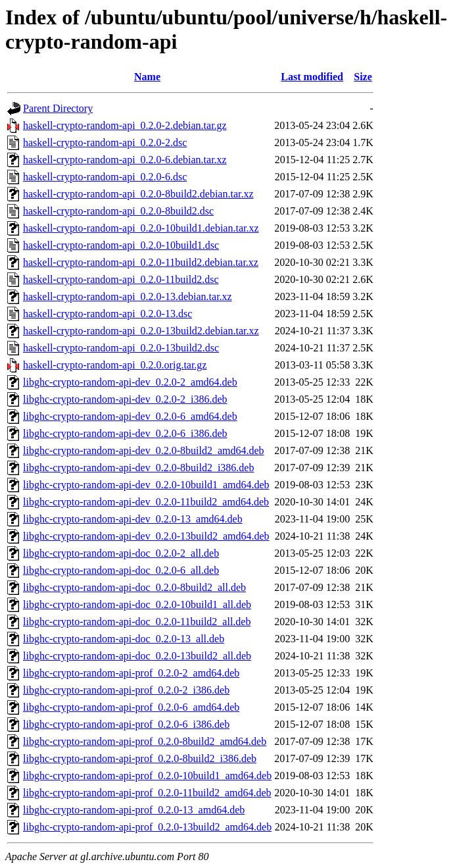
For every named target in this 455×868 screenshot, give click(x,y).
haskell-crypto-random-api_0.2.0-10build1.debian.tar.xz (141, 228)
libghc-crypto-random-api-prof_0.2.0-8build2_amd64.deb (145, 741)
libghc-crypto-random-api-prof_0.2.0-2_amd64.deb (131, 673)
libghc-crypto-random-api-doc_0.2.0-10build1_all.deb (137, 604)
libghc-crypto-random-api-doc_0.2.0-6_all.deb (121, 570)
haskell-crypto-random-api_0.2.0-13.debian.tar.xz (128, 296)
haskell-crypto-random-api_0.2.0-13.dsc (108, 314)
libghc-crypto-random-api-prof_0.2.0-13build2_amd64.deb (147, 827)
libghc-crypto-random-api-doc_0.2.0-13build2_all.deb (137, 656)
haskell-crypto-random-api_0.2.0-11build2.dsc (121, 279)
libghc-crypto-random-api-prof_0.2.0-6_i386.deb (126, 724)
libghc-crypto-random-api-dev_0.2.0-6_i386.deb (125, 433)
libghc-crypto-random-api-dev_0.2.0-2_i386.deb (125, 399)
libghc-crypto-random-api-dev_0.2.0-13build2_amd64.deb (146, 536)
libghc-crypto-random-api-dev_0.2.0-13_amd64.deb (133, 519)
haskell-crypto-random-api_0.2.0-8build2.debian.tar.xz (138, 194)
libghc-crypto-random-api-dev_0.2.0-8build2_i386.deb (138, 468)
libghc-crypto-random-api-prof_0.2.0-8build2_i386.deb (140, 758)
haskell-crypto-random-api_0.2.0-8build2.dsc (118, 211)
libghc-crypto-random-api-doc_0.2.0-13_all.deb (124, 639)
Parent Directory (58, 108)
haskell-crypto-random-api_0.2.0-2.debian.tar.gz (125, 125)
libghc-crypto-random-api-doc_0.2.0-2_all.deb (121, 553)
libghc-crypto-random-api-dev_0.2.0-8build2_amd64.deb (144, 450)
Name (147, 77)
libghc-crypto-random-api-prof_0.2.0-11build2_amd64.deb (147, 793)
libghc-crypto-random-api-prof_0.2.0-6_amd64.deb (131, 707)
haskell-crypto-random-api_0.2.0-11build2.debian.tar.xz (141, 262)
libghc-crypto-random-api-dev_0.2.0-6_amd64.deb (130, 416)
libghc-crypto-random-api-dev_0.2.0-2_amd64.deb (130, 382)
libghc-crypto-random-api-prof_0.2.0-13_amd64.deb (134, 810)
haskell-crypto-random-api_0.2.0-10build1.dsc (121, 245)
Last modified (312, 77)
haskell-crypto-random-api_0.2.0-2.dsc (105, 142)
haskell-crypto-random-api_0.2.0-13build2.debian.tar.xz (141, 331)
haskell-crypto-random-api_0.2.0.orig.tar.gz (115, 365)
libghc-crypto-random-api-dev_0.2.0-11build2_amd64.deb (146, 502)
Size (363, 77)
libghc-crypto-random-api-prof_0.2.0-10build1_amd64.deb (147, 776)
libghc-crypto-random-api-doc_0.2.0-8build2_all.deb (134, 587)
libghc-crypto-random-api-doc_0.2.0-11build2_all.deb (137, 622)
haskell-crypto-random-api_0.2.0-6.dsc (105, 177)
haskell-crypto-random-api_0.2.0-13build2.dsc (121, 348)
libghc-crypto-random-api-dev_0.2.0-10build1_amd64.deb (146, 485)
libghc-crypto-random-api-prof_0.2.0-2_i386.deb (126, 690)
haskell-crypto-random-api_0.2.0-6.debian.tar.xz (125, 160)
